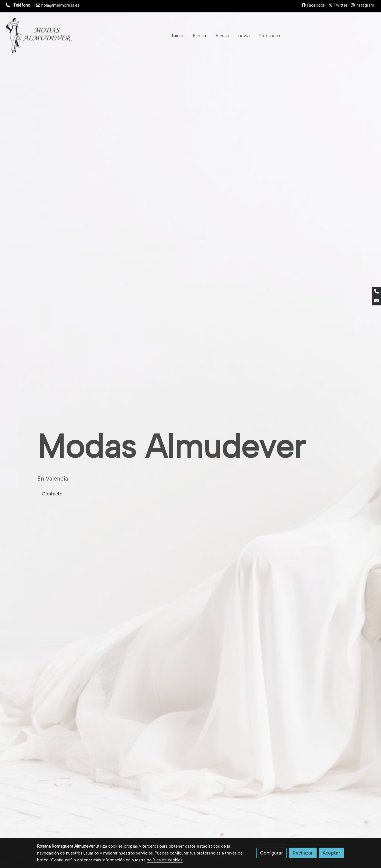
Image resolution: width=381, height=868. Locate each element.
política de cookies (165, 860)
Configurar (272, 853)
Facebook (313, 5)
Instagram (363, 5)
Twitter (338, 5)
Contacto (52, 494)
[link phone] (376, 291)
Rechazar (303, 853)
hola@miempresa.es (60, 5)
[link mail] (376, 301)
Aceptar (331, 853)
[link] (39, 36)
